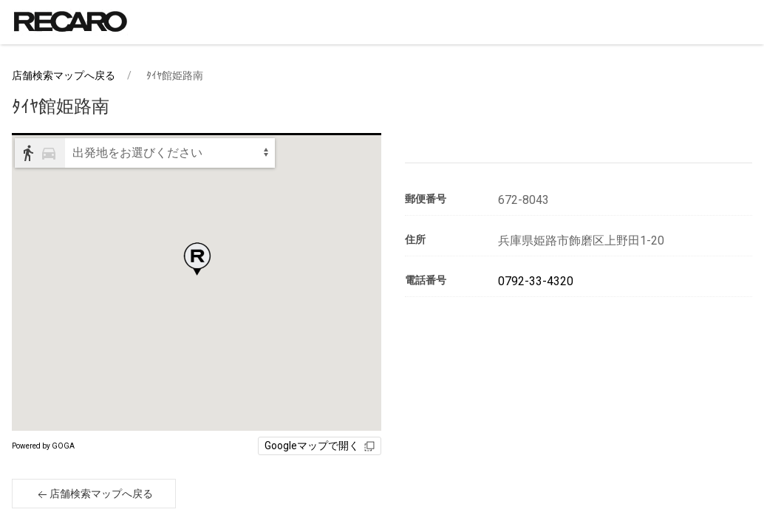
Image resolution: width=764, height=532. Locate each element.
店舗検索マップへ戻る (64, 75)
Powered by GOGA (43, 446)
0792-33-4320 (536, 281)
